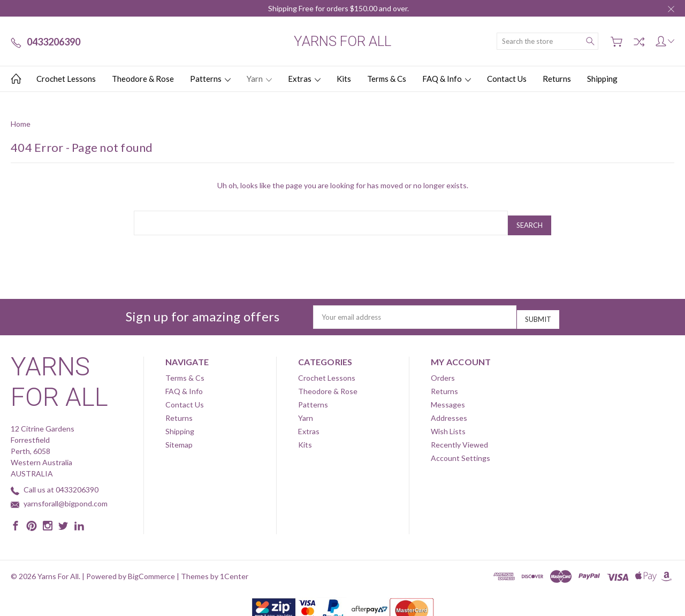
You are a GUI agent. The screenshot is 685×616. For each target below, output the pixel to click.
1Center (234, 568)
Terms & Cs (387, 79)
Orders (443, 369)
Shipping (602, 79)
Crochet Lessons (66, 79)
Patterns (210, 79)
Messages (448, 396)
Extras (304, 79)
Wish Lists (448, 423)
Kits (344, 79)
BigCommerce (151, 568)
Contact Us (507, 79)
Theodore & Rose (143, 79)
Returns (557, 79)
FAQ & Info (447, 79)
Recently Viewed (459, 436)
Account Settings (461, 449)
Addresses (449, 409)
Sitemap (179, 436)
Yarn (259, 79)
